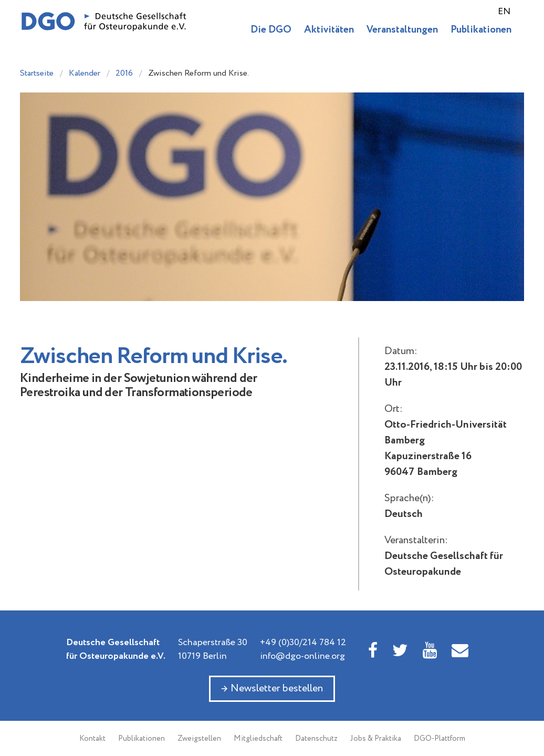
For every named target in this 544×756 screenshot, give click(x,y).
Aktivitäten (329, 30)
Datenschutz (316, 739)
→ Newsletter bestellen (272, 688)
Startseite (37, 73)
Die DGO (271, 30)
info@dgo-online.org (302, 656)
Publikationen (481, 30)
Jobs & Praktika (376, 739)
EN (504, 12)
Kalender (85, 73)
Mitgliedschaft (258, 739)
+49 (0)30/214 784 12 (303, 643)
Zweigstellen (199, 739)
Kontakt (92, 739)
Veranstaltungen (402, 30)
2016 (124, 73)
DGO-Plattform (440, 739)
